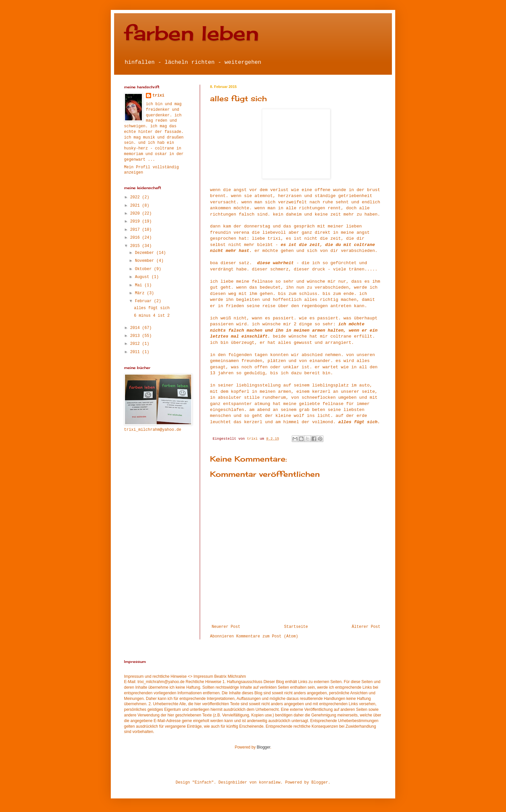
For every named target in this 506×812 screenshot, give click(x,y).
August (143, 277)
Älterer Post (366, 627)
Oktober (145, 269)
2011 (136, 352)
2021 (136, 206)
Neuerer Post (226, 627)
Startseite (296, 627)
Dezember (146, 253)
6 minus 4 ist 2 (152, 316)
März (141, 293)
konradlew (270, 783)
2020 (136, 214)
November (146, 261)
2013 (136, 336)
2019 (136, 222)
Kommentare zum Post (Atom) (267, 636)
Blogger (263, 747)
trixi (158, 96)
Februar (145, 301)
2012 (136, 344)
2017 (136, 230)
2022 (136, 197)
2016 (136, 238)
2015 (136, 246)
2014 (136, 328)
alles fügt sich (152, 308)
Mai (140, 285)
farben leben (191, 33)
